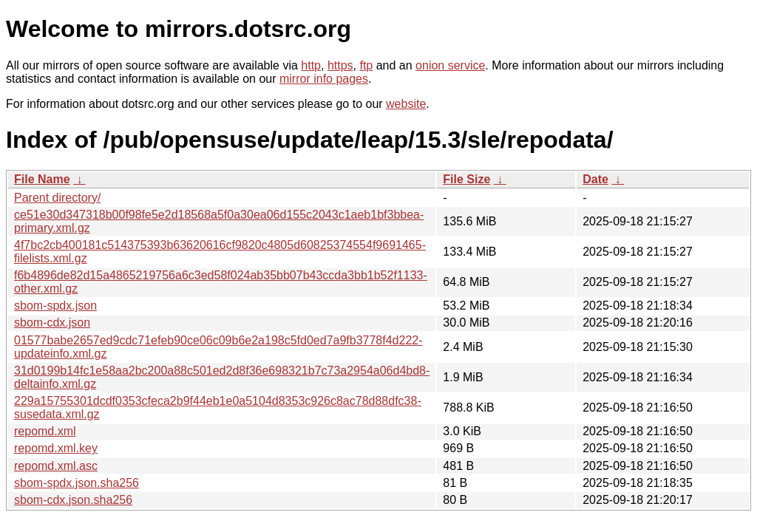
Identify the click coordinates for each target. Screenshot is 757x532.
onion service (450, 65)
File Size (466, 179)
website (406, 104)
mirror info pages (324, 79)
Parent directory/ (57, 198)
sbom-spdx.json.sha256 (77, 483)
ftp (366, 65)
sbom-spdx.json (55, 306)
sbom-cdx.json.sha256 (73, 500)
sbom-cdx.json (52, 323)
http (311, 65)
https (340, 65)
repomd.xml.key (56, 448)
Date (595, 179)
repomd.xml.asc (56, 466)
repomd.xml (45, 431)
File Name (42, 179)
